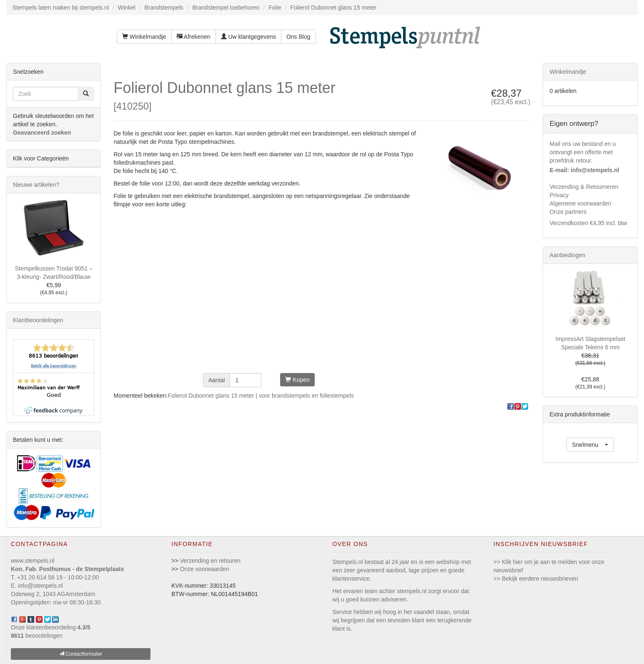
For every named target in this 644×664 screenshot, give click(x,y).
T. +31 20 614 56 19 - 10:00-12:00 (55, 577)
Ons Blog (298, 37)
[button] (590, 445)
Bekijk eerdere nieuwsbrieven (540, 579)
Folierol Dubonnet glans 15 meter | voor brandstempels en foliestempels (261, 396)
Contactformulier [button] (81, 654)
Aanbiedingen (567, 255)
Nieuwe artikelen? (36, 185)
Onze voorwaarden (205, 569)
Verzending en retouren (210, 561)
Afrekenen (194, 37)
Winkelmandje (144, 37)
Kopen (297, 380)
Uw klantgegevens (248, 37)
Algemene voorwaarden (580, 203)
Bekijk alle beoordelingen (54, 366)
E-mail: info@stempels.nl (584, 170)
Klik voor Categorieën (41, 158)
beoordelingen (37, 636)
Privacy (559, 195)
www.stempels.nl (33, 561)
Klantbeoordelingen (38, 320)
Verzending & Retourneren (584, 187)
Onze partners (568, 212)
